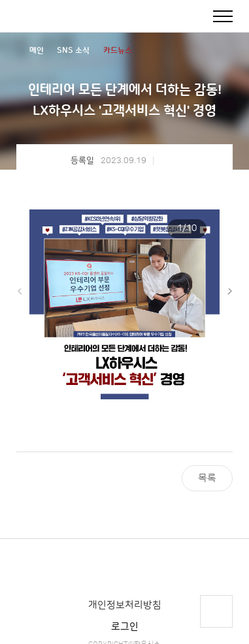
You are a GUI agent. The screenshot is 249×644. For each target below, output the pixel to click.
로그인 (125, 627)
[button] (229, 292)
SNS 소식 (73, 51)
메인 (37, 51)
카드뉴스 (118, 51)
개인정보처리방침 (125, 605)
